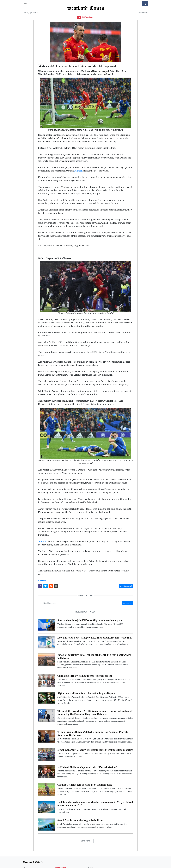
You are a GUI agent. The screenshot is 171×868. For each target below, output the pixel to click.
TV (79, 17)
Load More (85, 841)
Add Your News (88, 17)
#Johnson (42, 581)
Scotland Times (86, 8)
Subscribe (127, 603)
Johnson (78, 171)
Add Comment (126, 586)
